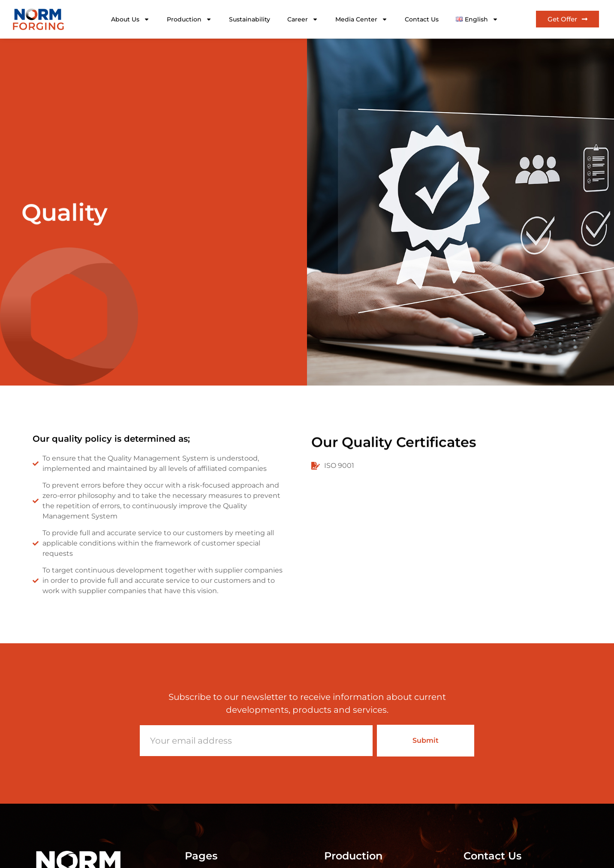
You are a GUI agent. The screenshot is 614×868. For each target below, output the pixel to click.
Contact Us (422, 19)
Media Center (361, 19)
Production (189, 19)
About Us (130, 19)
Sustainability (250, 19)
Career (303, 19)
